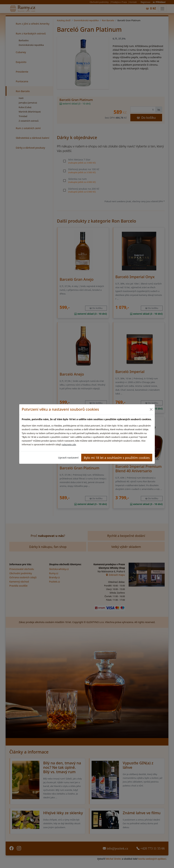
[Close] (151, 409)
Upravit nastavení (68, 457)
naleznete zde (69, 444)
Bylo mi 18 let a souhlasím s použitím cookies (117, 458)
